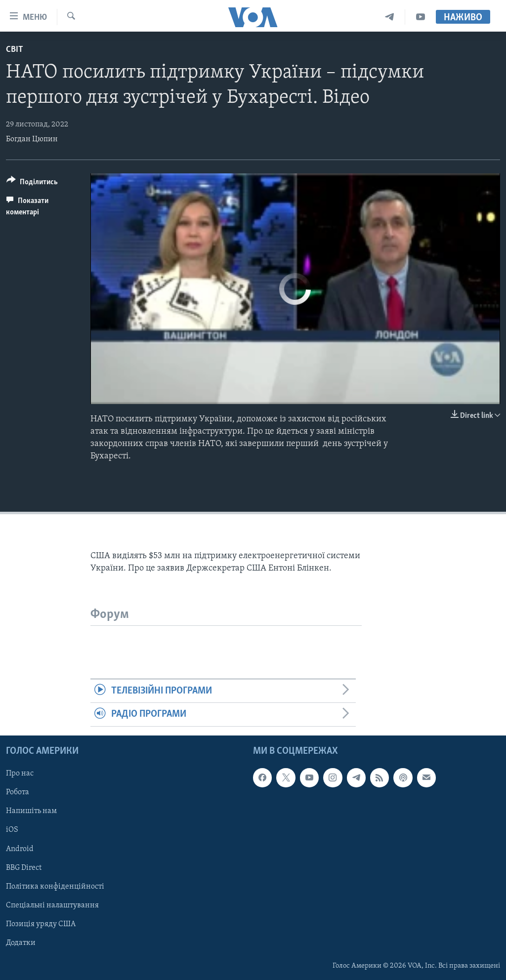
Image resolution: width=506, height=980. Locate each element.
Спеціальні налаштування (52, 905)
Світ (15, 50)
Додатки (21, 943)
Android (20, 849)
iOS (12, 830)
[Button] (32, 184)
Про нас (20, 774)
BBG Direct (24, 867)
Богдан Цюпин (32, 139)
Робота (18, 792)
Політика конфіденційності (55, 886)
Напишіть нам (31, 811)
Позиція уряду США (41, 924)
